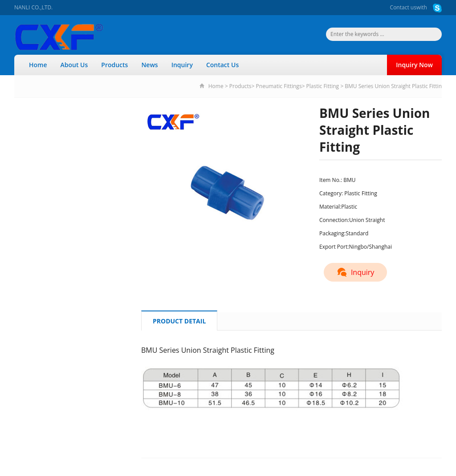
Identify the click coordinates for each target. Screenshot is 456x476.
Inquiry (182, 65)
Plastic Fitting (323, 86)
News (149, 65)
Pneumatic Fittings (279, 86)
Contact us (403, 7)
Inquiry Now (414, 65)
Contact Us (222, 65)
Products (114, 65)
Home (38, 65)
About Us (74, 65)
